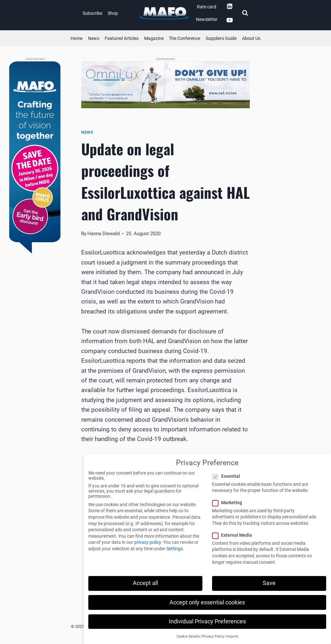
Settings (175, 549)
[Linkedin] (229, 6)
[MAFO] (164, 13)
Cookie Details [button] (188, 636)
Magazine (154, 38)
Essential (228, 476)
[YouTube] (229, 20)
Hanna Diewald (103, 234)
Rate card (207, 7)
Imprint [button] (232, 636)
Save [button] (269, 583)
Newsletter (207, 19)
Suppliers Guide (221, 38)
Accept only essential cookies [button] (207, 602)
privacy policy (147, 542)
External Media (234, 535)
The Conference (185, 38)
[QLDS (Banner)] (165, 85)
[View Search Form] (245, 13)
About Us (251, 38)
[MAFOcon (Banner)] (35, 158)
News (94, 38)
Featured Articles (122, 38)
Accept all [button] (145, 583)
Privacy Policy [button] (213, 636)
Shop (113, 13)
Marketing (229, 503)
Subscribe (92, 13)
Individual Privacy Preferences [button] (207, 621)
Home (77, 38)
